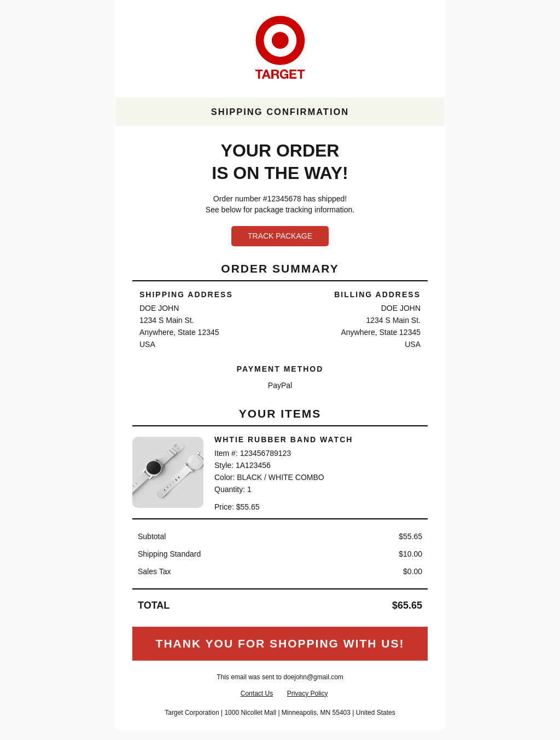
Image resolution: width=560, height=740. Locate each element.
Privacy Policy (308, 693)
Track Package (280, 236)
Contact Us (257, 693)
